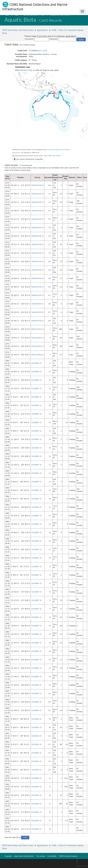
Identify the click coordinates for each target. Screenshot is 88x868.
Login (81, 39)
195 (49, 287)
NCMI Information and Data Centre (18, 30)
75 (50, 363)
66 (50, 541)
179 (49, 236)
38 (50, 405)
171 (49, 194)
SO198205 (35, 829)
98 (50, 677)
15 (50, 778)
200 (49, 321)
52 (50, 372)
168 (49, 185)
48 (50, 439)
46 (50, 431)
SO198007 (35, 388)
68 (50, 558)
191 (49, 295)
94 (50, 651)
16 (50, 787)
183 (49, 270)
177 (49, 244)
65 (50, 533)
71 (50, 566)
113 (49, 744)
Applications (42, 30)
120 (49, 710)
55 (50, 482)
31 (50, 388)
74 (50, 583)
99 (50, 685)
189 (49, 262)
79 (50, 617)
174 (49, 211)
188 (49, 278)
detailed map (26, 70)
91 (50, 634)
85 (50, 719)
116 (49, 770)
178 (49, 253)
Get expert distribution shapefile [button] (28, 159)
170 (49, 219)
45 (50, 422)
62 (50, 516)
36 (50, 397)
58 (50, 380)
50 (50, 456)
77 (50, 609)
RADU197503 (37, 329)
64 (50, 524)
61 (50, 507)
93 (50, 643)
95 (50, 660)
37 (50, 804)
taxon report (42, 51)
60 (50, 499)
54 (50, 821)
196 (49, 304)
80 (50, 626)
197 (49, 312)
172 (49, 202)
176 (49, 228)
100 (49, 693)
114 (49, 753)
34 (50, 829)
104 (49, 702)
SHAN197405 (36, 185)
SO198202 (35, 778)
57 (50, 490)
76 (50, 600)
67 (50, 549)
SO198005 (35, 372)
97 (50, 668)
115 (49, 761)
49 (50, 448)
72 (50, 575)
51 (50, 465)
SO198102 (35, 719)
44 (50, 414)
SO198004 (35, 363)
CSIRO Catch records (54, 156)
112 (49, 736)
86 (50, 727)
